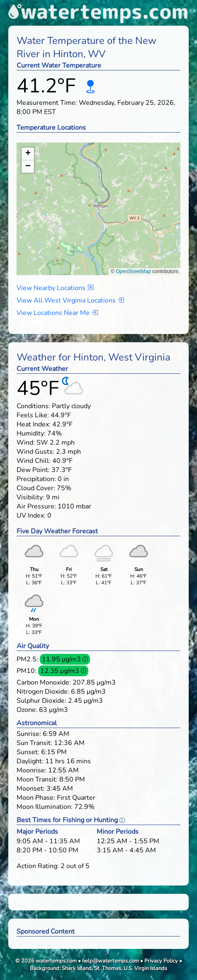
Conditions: (33, 406)
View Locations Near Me (57, 313)
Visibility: (30, 497)
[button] (99, 201)
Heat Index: (34, 424)
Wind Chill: (34, 461)
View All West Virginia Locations (70, 300)
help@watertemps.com (111, 961)
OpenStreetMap (133, 271)
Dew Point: (33, 470)
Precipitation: (36, 479)
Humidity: (31, 433)
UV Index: (31, 515)
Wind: (26, 443)
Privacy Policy (161, 961)
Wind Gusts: (35, 452)
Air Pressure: (36, 506)
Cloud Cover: (36, 488)
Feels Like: (33, 415)
